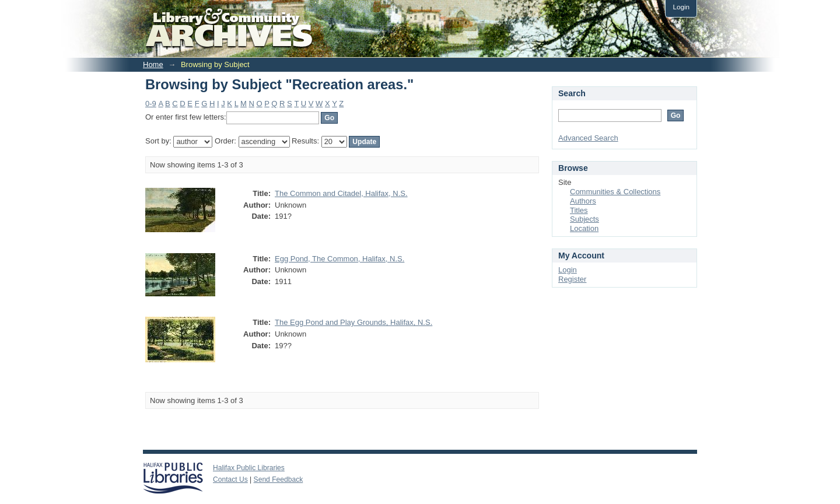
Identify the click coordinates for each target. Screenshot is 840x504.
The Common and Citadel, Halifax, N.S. (341, 193)
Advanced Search (588, 138)
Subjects (584, 219)
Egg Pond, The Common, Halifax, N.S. (339, 259)
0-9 (151, 104)
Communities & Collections (615, 192)
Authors (583, 201)
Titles (579, 210)
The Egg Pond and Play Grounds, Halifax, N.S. (353, 322)
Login (681, 7)
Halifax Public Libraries (249, 468)
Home (153, 64)
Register (572, 279)
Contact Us (230, 480)
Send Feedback (279, 480)
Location (584, 228)
